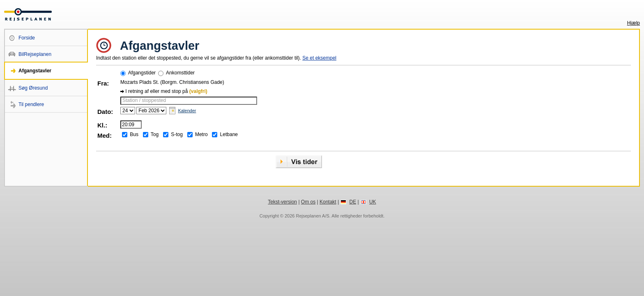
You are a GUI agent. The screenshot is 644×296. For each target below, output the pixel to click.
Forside (27, 38)
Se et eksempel (319, 58)
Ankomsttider (180, 73)
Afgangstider (142, 73)
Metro (201, 134)
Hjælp (634, 23)
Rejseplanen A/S (312, 216)
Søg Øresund (33, 88)
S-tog (177, 134)
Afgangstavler (35, 71)
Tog (155, 134)
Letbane (229, 134)
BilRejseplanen (35, 54)
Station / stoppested (144, 100)
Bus (134, 134)
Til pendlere (31, 104)
